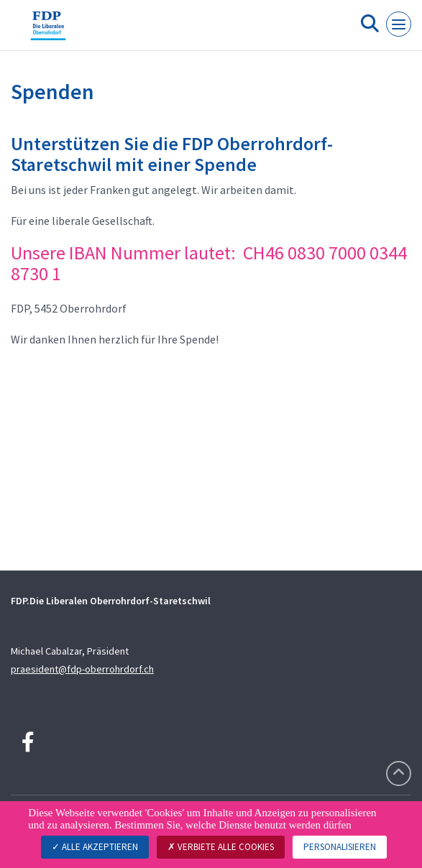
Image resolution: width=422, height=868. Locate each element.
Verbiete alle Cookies (221, 847)
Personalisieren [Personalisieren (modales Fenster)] (340, 847)
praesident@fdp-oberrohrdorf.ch (82, 669)
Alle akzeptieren (95, 847)
